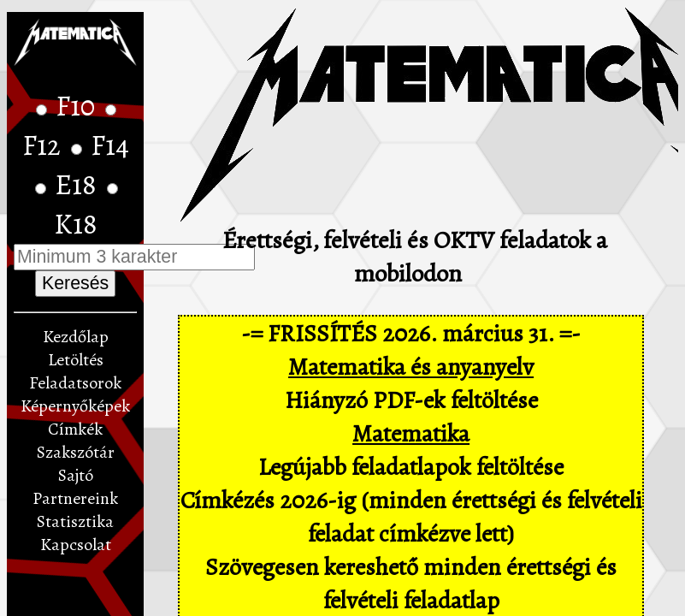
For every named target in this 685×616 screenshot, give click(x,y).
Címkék (75, 429)
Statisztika (75, 521)
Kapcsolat (76, 545)
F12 (44, 145)
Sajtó (76, 475)
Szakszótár (76, 452)
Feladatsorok (75, 383)
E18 (79, 185)
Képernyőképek (75, 406)
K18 (76, 224)
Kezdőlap (76, 337)
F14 (110, 145)
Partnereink (75, 498)
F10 (78, 106)
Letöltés (76, 360)
